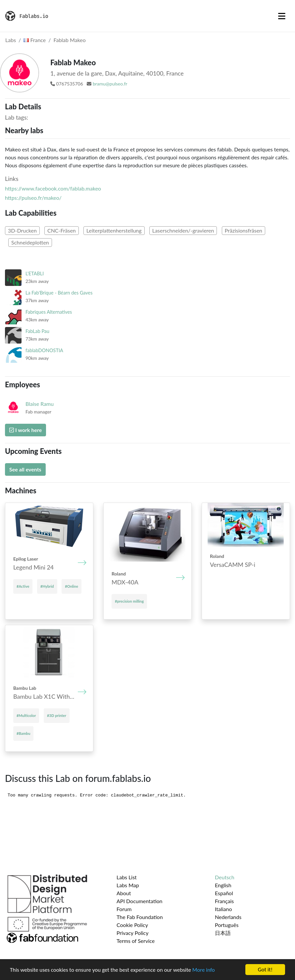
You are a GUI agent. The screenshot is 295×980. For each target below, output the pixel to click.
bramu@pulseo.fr (110, 84)
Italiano (223, 909)
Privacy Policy (133, 933)
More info (204, 970)
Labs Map (128, 885)
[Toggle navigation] (282, 16)
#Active (23, 586)
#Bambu (23, 733)
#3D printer (57, 715)
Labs (11, 40)
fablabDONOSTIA (44, 350)
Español (224, 893)
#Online (72, 586)
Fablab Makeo (70, 40)
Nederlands (228, 917)
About (124, 893)
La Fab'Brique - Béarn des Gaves (59, 293)
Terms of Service (136, 941)
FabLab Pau (37, 331)
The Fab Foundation (140, 917)
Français (224, 901)
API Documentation (140, 901)
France (35, 40)
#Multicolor (26, 715)
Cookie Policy (132, 925)
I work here (25, 430)
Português (227, 925)
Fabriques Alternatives (49, 312)
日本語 (223, 933)
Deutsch (225, 877)
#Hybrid (47, 586)
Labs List (127, 877)
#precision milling (129, 601)
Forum (124, 909)
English (223, 885)
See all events (25, 469)
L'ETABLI (35, 273)
